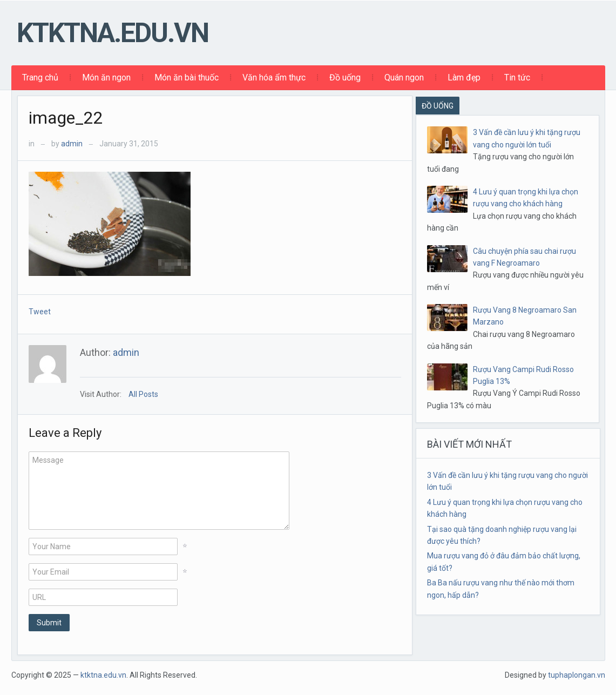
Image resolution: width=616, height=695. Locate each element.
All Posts (143, 394)
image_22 (66, 118)
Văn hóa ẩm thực (274, 77)
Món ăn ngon (106, 77)
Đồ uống (345, 77)
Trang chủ (40, 77)
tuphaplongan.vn (577, 675)
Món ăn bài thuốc (187, 77)
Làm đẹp (464, 77)
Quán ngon (404, 77)
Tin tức (517, 77)
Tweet (40, 312)
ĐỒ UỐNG (438, 106)
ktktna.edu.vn (113, 33)
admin (72, 144)
